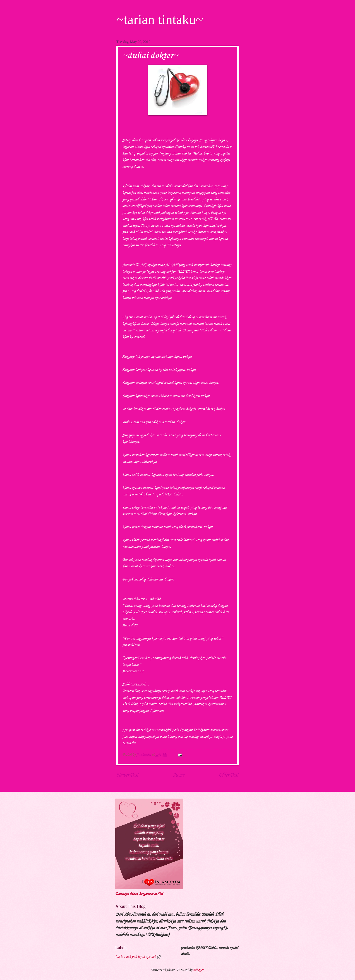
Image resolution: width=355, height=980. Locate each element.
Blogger (198, 970)
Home (179, 775)
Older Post (229, 775)
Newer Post (127, 775)
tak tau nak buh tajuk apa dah (136, 957)
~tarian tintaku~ (160, 19)
